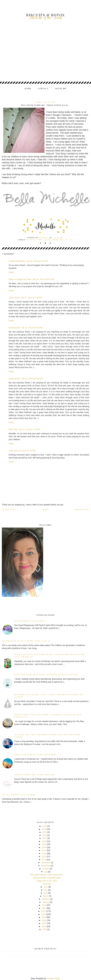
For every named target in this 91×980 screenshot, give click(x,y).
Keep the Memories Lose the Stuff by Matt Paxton (46, 674)
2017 (44, 850)
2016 (44, 853)
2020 (44, 841)
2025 (45, 826)
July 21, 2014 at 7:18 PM (29, 429)
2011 (43, 911)
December (46, 863)
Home (28, 88)
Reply (11, 272)
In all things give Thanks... (20, 795)
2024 (44, 829)
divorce (31, 240)
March (46, 896)
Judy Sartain (14, 298)
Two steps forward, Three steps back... (47, 875)
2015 (44, 856)
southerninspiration (17, 261)
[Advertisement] (45, 58)
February (46, 899)
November (46, 866)
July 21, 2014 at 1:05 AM (31, 298)
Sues (11, 451)
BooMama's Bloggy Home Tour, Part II (26, 641)
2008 (44, 920)
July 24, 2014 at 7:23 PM (25, 451)
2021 (45, 838)
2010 (43, 914)
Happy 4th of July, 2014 (47, 881)
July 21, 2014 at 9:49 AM (32, 379)
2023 (45, 832)
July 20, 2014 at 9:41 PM (37, 261)
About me (61, 88)
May (46, 890)
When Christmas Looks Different (35, 754)
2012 (44, 908)
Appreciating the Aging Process (34, 775)
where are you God (62, 240)
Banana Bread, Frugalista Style (47, 878)
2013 (44, 905)
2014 (44, 860)
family (40, 240)
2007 (44, 923)
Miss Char (13, 429)
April (46, 893)
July (46, 872)
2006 (44, 926)
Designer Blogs (53, 978)
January (46, 902)
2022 (45, 835)
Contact (43, 88)
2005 (45, 929)
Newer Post (82, 509)
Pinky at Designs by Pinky (20, 279)
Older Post (9, 509)
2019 (44, 844)
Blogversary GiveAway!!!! (29, 621)
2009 (44, 917)
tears (47, 240)
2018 (44, 847)
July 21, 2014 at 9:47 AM (32, 328)
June (46, 887)
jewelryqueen (15, 328)
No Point (47, 884)
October (46, 869)
